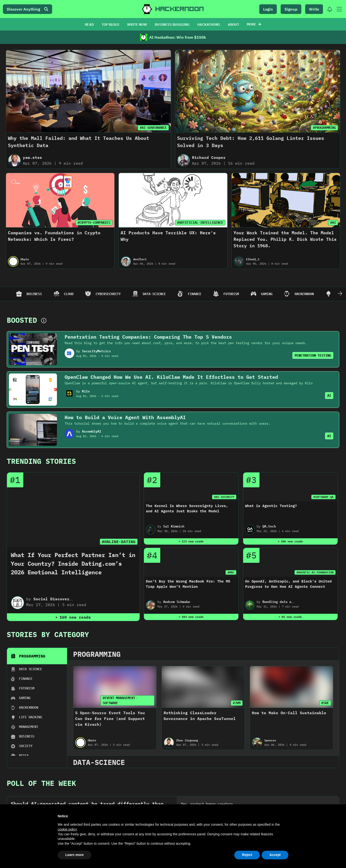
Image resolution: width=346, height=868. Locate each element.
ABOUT (233, 25)
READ (89, 25)
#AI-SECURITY (224, 497)
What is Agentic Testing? (271, 506)
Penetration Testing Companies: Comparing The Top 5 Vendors (148, 337)
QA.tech (269, 526)
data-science (99, 762)
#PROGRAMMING (324, 128)
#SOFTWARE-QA (323, 497)
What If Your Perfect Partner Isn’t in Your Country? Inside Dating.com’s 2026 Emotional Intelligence (73, 564)
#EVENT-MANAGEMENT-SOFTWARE (120, 700)
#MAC (231, 572)
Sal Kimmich (174, 526)
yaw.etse (32, 157)
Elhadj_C (253, 259)
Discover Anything (28, 9)
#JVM (237, 703)
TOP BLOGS (111, 25)
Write (314, 9)
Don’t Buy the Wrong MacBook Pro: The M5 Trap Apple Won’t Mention (188, 584)
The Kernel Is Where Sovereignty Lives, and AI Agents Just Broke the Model (187, 508)
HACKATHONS (209, 25)
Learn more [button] (74, 855)
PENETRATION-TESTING (313, 355)
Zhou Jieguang (187, 740)
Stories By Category (48, 634)
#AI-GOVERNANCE (153, 128)
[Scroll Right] (340, 294)
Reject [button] (247, 855)
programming (97, 654)
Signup (291, 9)
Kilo (86, 391)
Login (268, 9)
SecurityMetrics (96, 351)
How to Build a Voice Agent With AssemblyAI (125, 417)
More (254, 24)
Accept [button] (275, 855)
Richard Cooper (209, 157)
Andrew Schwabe (177, 602)
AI (329, 396)
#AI (333, 223)
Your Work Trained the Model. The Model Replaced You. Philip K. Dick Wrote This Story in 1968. (285, 239)
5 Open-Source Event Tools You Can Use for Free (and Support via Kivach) (110, 719)
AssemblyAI (92, 431)
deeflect (140, 259)
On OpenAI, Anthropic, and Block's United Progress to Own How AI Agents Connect (288, 584)
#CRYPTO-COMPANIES (94, 223)
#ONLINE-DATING (119, 542)
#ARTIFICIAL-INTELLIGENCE (200, 223)
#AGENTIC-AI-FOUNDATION (315, 572)
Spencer (270, 740)
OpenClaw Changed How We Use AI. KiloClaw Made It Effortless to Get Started (171, 377)
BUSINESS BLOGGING (172, 25)
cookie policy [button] (67, 829)
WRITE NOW (137, 25)
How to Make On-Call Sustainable (289, 713)
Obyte (25, 259)
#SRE (325, 703)
